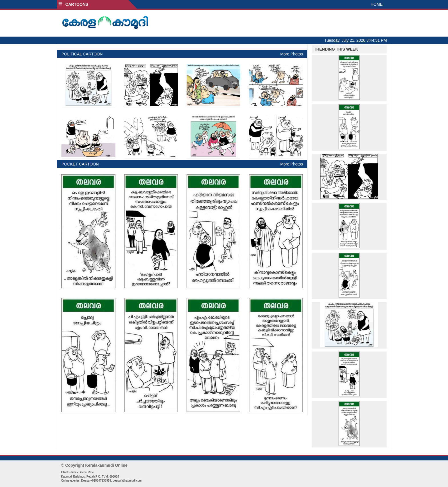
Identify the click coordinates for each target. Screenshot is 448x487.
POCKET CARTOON (80, 164)
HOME (377, 4)
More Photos (292, 54)
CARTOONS (73, 4)
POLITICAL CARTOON (82, 54)
